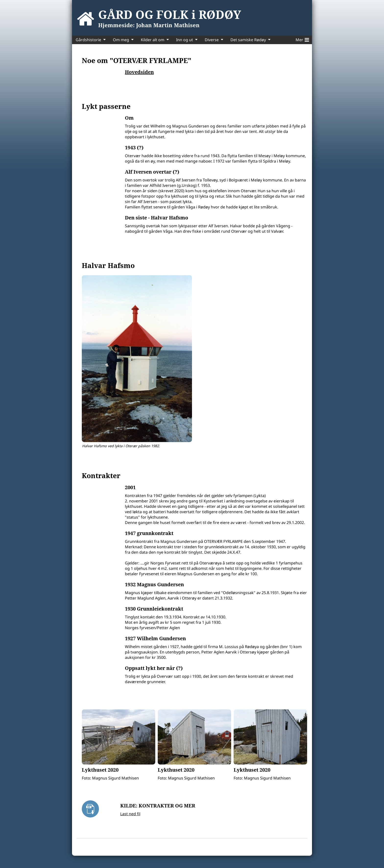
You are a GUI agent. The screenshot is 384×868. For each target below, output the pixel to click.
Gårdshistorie (88, 40)
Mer (302, 39)
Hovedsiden (139, 72)
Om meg (121, 40)
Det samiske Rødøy (248, 40)
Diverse (212, 40)
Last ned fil (130, 814)
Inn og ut (185, 40)
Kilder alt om (153, 40)
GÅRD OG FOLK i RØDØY (170, 14)
